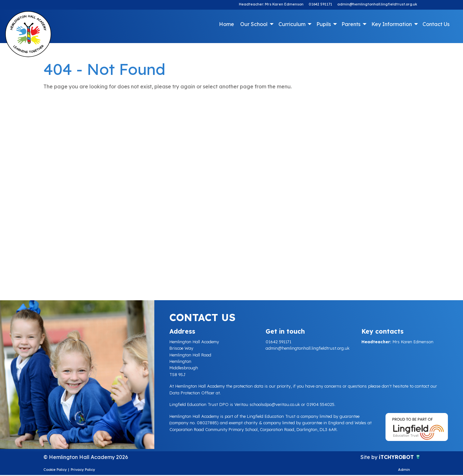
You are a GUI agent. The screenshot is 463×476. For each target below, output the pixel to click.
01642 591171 (320, 4)
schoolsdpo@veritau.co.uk (275, 404)
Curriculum (292, 24)
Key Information (392, 24)
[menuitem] (227, 24)
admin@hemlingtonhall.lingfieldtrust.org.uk (377, 4)
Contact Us (436, 24)
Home (227, 24)
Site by (370, 457)
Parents (351, 24)
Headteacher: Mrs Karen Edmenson (271, 4)
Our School (254, 24)
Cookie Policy (55, 470)
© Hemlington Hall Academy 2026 (86, 457)
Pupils (324, 24)
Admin (404, 470)
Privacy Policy (83, 470)
